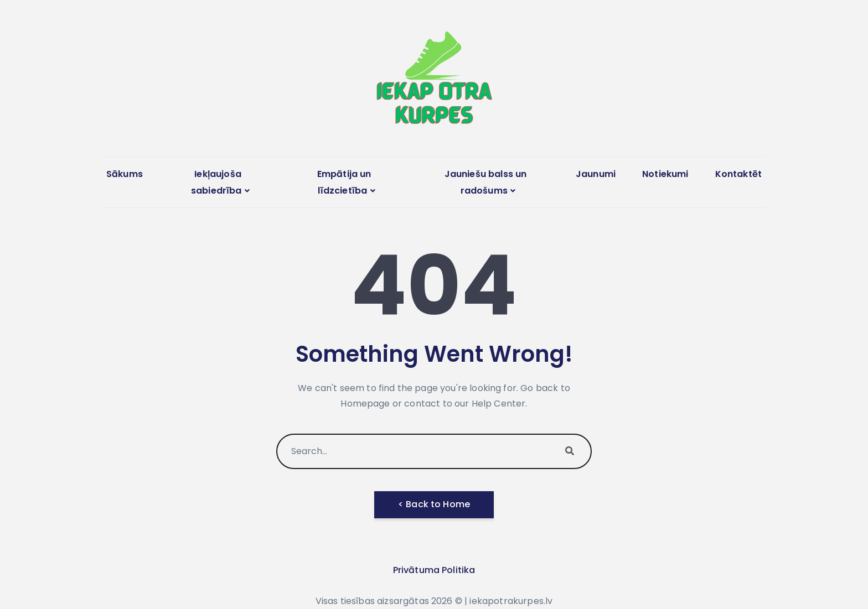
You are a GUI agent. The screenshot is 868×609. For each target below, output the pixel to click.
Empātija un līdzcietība (344, 182)
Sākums (125, 174)
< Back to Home (434, 504)
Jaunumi (596, 174)
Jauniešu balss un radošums (486, 182)
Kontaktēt (738, 174)
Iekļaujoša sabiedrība (216, 182)
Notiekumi (665, 174)
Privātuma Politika (434, 570)
